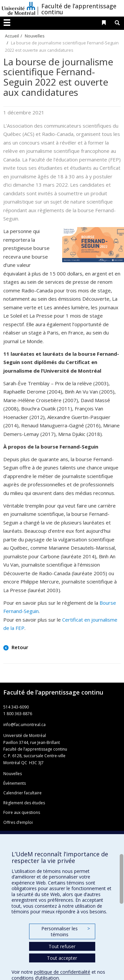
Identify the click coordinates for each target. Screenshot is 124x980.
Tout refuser (62, 946)
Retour (19, 647)
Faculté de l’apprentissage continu (79, 9)
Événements (15, 783)
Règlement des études (24, 803)
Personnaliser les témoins (65, 931)
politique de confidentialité (62, 972)
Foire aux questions (22, 812)
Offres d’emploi (18, 822)
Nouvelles (35, 36)
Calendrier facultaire (22, 793)
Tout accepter (62, 958)
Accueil (12, 36)
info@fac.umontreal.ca (24, 725)
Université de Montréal (19, 8)
